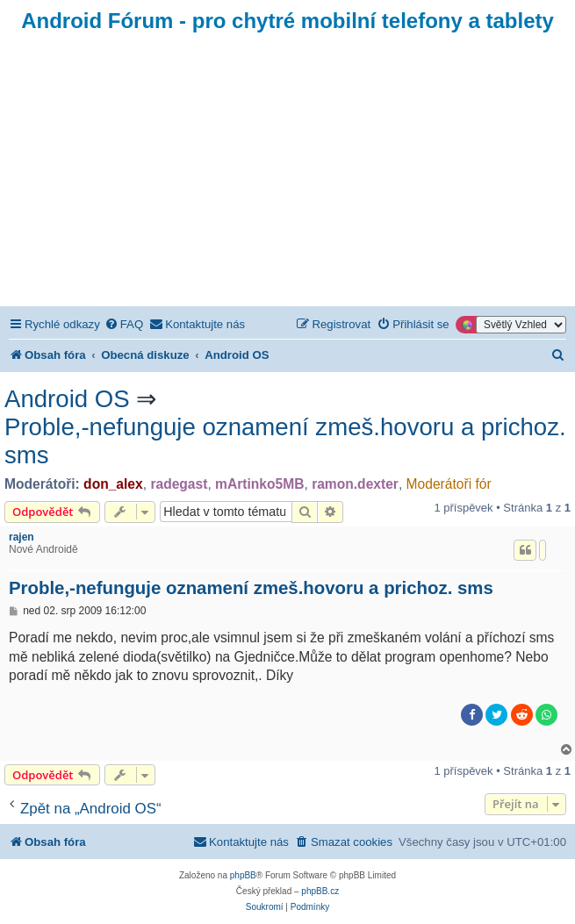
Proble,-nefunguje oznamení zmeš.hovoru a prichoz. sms (285, 441)
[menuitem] (124, 324)
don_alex (113, 484)
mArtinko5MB (259, 484)
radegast (179, 484)
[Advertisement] (287, 175)
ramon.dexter (355, 484)
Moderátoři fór (449, 484)
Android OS (67, 399)
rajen (22, 537)
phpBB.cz (320, 891)
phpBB (243, 875)
